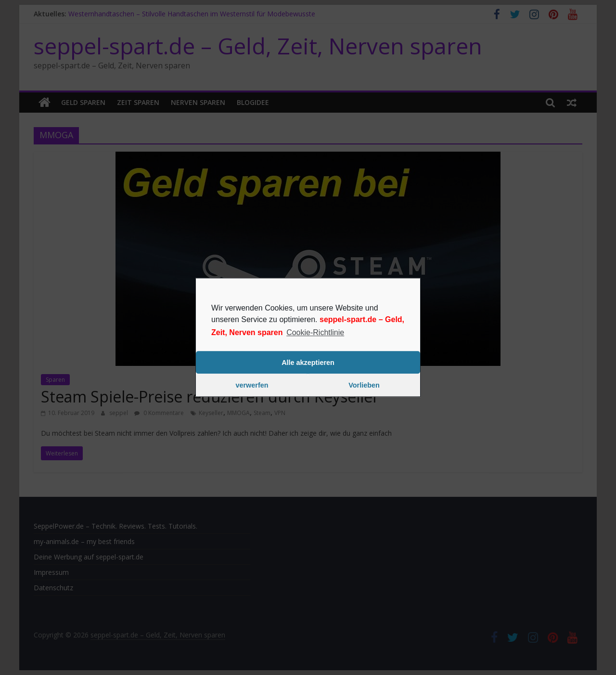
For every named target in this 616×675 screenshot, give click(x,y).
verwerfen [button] (252, 385)
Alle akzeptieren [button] (308, 363)
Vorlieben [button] (364, 385)
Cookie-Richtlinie (315, 332)
